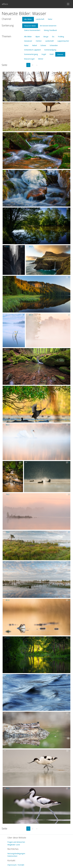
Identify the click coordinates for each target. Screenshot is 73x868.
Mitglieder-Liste (14, 845)
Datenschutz (12, 856)
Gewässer (28, 41)
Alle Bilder (28, 19)
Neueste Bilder (30, 26)
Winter (41, 59)
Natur (50, 19)
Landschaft (40, 19)
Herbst (39, 41)
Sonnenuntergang (31, 54)
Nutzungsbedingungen (16, 853)
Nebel (35, 45)
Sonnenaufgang (50, 50)
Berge (46, 36)
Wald (52, 54)
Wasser (60, 54)
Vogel (44, 54)
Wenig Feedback (50, 30)
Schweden (54, 45)
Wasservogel (29, 59)
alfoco (5, 4)
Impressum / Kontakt (16, 865)
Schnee (43, 45)
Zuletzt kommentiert (32, 30)
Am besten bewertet (48, 26)
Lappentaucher (63, 41)
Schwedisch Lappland (32, 50)
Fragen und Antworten (16, 842)
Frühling (61, 36)
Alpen (38, 36)
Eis (53, 36)
